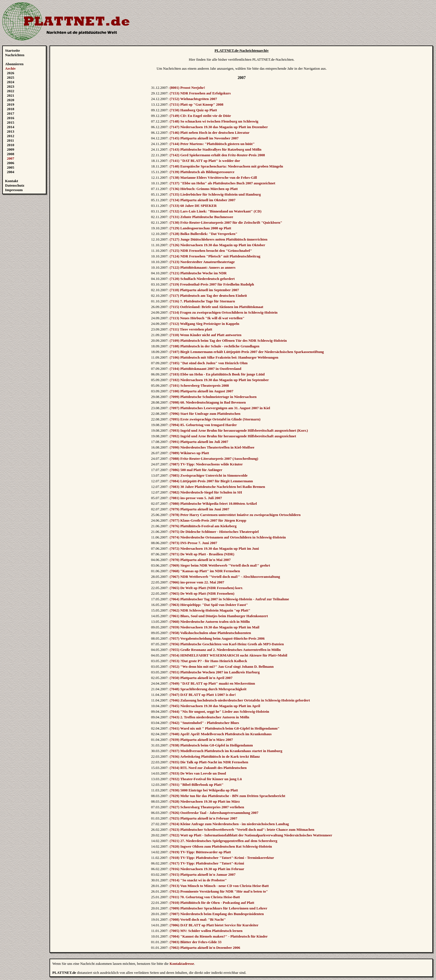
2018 (11, 109)
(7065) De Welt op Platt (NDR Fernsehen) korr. (206, 588)
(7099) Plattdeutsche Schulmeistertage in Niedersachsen (213, 397)
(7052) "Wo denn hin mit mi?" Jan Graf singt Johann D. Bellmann (222, 666)
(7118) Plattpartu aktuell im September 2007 (204, 290)
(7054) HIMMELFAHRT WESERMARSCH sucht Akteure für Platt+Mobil (228, 655)
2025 (11, 77)
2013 (11, 131)
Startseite (13, 50)
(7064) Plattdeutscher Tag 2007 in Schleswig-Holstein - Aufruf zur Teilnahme (229, 599)
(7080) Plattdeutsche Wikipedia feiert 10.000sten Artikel (213, 503)
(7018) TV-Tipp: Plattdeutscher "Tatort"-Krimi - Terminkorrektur (222, 858)
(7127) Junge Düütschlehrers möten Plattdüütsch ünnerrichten (219, 239)
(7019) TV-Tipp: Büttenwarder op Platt (200, 852)
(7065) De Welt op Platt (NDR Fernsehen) (202, 593)
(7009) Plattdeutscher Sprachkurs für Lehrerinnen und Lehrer (218, 908)
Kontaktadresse (182, 964)
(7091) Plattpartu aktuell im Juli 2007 (199, 442)
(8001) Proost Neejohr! (187, 88)
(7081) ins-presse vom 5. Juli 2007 (196, 498)
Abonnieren (14, 64)
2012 (11, 136)
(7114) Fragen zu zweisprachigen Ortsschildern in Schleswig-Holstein (223, 312)
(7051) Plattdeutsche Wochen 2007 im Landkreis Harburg (215, 672)
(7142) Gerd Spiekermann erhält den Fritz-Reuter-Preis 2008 (217, 155)
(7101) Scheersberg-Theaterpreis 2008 (199, 385)
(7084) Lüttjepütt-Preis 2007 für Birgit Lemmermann (211, 481)
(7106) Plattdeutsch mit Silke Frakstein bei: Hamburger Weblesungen (224, 357)
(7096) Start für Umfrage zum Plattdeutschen (205, 414)
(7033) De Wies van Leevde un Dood (198, 773)
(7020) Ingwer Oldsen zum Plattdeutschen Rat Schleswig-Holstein (221, 846)
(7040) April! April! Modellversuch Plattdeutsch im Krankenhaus (221, 734)
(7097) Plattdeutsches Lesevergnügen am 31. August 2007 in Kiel (220, 408)
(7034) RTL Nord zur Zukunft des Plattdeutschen (208, 768)
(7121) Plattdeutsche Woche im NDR (198, 273)
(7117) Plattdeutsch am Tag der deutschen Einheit (208, 296)
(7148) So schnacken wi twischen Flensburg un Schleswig (214, 121)
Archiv (10, 68)
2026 (11, 73)
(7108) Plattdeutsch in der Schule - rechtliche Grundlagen (214, 346)
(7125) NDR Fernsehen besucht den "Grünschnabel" (211, 251)
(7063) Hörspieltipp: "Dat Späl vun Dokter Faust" (209, 605)
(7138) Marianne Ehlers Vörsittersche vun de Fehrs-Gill (213, 177)
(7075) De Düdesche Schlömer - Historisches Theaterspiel (214, 532)
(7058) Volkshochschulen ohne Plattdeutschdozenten (210, 633)
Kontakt (12, 181)
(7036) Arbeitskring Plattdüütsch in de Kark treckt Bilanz (215, 756)
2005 (11, 167)
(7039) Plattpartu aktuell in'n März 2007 (201, 740)
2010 (11, 145)
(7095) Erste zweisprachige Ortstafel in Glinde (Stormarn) (215, 419)
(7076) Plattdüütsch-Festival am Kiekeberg (203, 526)
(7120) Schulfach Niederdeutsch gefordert (202, 279)
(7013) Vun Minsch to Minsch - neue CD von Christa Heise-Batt (219, 886)
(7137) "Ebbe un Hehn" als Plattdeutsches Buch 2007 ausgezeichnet (223, 183)
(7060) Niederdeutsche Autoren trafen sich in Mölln (210, 622)
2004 (11, 172)
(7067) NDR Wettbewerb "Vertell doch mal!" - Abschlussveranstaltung (225, 577)
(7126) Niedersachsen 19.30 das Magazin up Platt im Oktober (217, 245)
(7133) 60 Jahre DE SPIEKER (193, 206)
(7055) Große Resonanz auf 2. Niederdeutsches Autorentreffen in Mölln (225, 650)
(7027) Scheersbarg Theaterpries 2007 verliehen (207, 807)
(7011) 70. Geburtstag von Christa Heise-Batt (205, 897)
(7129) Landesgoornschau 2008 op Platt (200, 228)
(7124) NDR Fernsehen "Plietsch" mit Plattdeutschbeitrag (215, 256)
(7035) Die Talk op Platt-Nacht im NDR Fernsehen (209, 762)
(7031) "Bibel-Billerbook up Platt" (197, 785)
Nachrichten (15, 55)
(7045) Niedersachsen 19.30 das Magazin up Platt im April (215, 706)
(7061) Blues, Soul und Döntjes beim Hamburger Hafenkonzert (219, 616)
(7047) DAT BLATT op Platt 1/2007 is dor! (203, 695)
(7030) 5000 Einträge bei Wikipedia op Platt (204, 790)
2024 (11, 82)
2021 (11, 95)
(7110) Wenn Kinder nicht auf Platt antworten (205, 335)
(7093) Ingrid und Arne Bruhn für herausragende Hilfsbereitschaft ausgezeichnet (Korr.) (239, 430)
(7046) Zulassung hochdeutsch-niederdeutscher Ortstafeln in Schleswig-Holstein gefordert (240, 700)
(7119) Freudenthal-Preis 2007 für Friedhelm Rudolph (212, 284)
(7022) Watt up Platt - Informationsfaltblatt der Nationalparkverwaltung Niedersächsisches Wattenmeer (251, 835)
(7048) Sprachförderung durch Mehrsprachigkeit (208, 689)
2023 (11, 86)
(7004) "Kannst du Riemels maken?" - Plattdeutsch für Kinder (219, 936)
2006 (11, 163)
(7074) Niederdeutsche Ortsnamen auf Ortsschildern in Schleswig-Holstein (228, 537)
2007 (11, 158)
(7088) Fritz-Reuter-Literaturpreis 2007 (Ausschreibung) (214, 459)
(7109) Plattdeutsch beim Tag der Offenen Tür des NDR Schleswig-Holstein (228, 340)
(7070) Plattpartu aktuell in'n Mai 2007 (200, 560)
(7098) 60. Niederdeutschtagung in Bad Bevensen (208, 402)
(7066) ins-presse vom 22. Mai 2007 (197, 582)
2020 (11, 100)
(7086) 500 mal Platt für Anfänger (196, 470)
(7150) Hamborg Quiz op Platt (193, 110)
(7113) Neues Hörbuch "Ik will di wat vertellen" (207, 318)
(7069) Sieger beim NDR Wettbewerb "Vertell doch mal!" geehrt (220, 565)
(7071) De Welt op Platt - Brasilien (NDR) (202, 554)
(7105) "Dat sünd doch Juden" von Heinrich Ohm (209, 363)
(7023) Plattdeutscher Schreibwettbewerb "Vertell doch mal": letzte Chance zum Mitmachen (242, 830)
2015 (11, 122)
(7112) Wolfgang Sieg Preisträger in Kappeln (204, 324)
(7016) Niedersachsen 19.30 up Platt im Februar (207, 869)
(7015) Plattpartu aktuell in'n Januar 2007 (203, 874)
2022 (11, 91)
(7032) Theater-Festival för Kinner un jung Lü (206, 779)
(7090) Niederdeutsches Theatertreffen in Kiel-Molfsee (212, 447)
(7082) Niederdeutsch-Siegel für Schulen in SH (206, 492)
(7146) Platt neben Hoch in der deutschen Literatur (210, 133)
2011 (11, 140)
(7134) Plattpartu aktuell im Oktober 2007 (203, 200)
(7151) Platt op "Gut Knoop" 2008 (196, 104)
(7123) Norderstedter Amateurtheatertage (202, 262)
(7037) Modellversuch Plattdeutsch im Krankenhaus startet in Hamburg (226, 751)
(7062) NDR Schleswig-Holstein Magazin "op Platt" (210, 610)
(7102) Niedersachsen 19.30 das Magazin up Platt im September (219, 380)
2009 (11, 149)
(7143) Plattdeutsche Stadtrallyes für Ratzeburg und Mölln (215, 149)
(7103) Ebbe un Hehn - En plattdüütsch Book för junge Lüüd (217, 374)
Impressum (14, 190)
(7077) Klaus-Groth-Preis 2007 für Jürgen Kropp (208, 520)
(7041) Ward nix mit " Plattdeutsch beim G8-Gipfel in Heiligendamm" (225, 728)
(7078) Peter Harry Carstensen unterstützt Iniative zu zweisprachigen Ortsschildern (235, 515)
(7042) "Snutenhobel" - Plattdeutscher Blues (204, 723)
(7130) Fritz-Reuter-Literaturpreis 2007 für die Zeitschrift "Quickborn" (226, 222)
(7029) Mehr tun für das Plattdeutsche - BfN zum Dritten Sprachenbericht (227, 796)
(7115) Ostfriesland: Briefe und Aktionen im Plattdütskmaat (216, 307)
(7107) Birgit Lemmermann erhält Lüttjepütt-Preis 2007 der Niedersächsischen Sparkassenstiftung (247, 352)
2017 (11, 113)
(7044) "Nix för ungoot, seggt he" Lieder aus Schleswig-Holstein (219, 711)
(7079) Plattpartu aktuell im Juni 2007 (199, 509)
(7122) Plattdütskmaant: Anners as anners (203, 267)
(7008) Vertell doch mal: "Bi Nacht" (198, 919)
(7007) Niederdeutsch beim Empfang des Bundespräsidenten (217, 914)
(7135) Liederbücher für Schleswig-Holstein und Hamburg (215, 194)
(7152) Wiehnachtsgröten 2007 (193, 99)
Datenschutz (15, 185)
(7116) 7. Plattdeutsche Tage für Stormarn (202, 301)
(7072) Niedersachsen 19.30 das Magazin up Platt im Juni (214, 548)
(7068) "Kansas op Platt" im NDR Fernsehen (205, 571)
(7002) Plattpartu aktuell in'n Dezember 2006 (205, 948)
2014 (11, 127)
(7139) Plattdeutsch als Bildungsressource (202, 172)
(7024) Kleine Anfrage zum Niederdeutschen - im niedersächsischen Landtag (229, 824)
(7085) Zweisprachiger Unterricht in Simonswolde (209, 475)
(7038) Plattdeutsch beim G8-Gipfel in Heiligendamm (211, 745)
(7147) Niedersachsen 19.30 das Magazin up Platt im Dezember (219, 127)
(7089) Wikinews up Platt (189, 453)
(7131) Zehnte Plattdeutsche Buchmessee (201, 217)
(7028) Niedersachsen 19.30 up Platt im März (205, 801)
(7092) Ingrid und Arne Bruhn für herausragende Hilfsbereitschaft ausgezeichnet (233, 436)
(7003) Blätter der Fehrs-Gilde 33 (195, 942)
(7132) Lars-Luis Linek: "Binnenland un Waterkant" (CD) (215, 211)
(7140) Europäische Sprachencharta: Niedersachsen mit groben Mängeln (226, 166)
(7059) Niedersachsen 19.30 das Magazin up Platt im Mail (214, 627)
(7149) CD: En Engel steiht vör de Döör (200, 116)
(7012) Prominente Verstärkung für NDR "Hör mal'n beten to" (219, 891)
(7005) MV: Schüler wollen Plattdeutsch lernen (206, 931)
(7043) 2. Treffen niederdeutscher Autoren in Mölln (209, 717)
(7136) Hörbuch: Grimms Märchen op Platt (204, 189)
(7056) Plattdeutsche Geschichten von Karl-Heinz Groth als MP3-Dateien (227, 644)
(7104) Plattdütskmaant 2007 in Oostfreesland (205, 369)
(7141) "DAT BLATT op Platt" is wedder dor (205, 161)
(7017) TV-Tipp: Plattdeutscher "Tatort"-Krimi (207, 863)
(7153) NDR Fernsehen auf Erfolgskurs (200, 93)
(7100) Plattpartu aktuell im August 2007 (201, 391)
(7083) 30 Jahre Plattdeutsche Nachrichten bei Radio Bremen (217, 487)
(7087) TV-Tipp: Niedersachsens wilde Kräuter (206, 464)
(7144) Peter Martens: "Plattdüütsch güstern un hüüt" (212, 144)
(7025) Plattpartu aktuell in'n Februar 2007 (204, 818)
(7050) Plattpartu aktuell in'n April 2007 (201, 678)
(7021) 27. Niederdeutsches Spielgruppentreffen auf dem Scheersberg (223, 841)
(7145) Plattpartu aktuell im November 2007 (204, 138)
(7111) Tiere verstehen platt (191, 329)
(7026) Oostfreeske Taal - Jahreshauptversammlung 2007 (214, 813)
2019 (11, 104)
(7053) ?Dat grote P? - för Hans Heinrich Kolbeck (208, 661)
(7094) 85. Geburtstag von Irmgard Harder (203, 425)
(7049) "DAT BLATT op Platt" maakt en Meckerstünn (212, 683)
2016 (11, 118)
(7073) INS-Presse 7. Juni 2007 (193, 543)
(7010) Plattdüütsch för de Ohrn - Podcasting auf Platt (212, 903)
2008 (11, 154)
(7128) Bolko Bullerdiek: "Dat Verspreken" (204, 234)
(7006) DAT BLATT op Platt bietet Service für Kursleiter (214, 925)
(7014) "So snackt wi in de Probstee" (198, 880)
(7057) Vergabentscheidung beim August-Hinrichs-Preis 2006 (217, 638)
